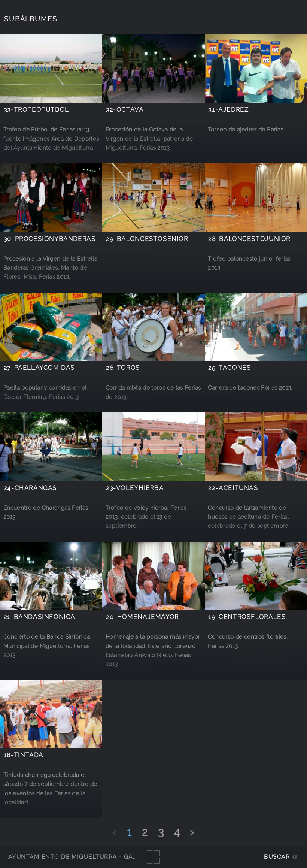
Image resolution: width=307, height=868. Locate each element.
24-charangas (30, 488)
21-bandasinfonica (39, 617)
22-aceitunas (233, 488)
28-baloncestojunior (249, 239)
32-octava (125, 110)
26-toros (123, 368)
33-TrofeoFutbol (36, 110)
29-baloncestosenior (147, 239)
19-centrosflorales (247, 617)
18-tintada (24, 755)
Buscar (277, 857)
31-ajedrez (228, 110)
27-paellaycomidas (39, 368)
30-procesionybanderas (50, 239)
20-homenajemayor (142, 617)
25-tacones (230, 368)
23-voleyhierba (135, 488)
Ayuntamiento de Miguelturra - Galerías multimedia (103, 857)
